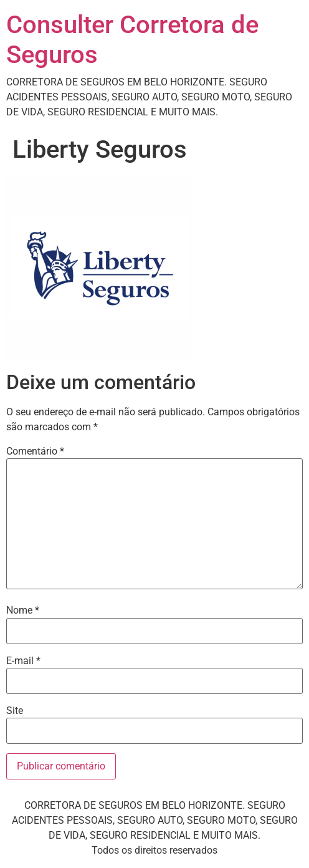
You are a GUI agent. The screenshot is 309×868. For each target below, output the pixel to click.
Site (15, 711)
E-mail (23, 661)
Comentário (35, 451)
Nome (23, 610)
